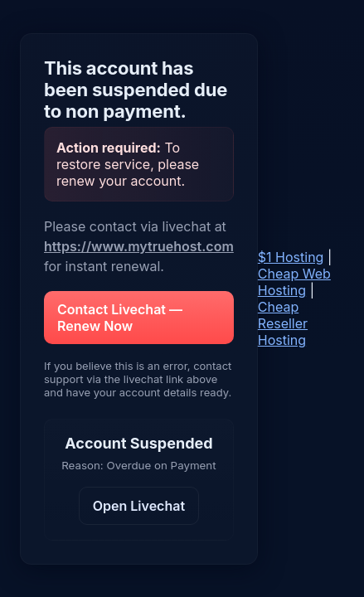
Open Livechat (139, 506)
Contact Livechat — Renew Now (120, 318)
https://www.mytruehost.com (139, 246)
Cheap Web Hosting (294, 282)
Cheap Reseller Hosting (283, 323)
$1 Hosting (291, 257)
